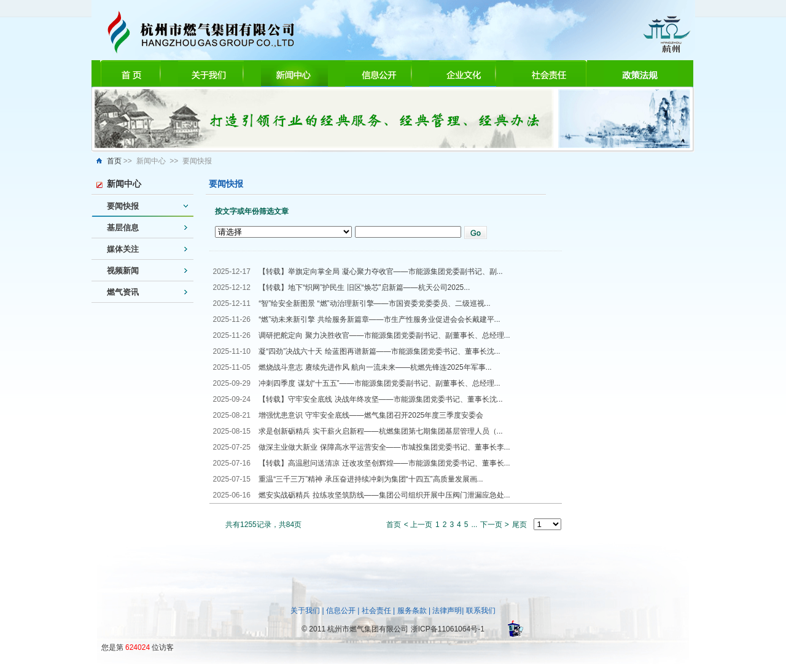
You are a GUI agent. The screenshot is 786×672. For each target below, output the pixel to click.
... (474, 525)
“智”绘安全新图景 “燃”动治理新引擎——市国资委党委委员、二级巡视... (374, 303)
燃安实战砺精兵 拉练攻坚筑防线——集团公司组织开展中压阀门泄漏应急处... (384, 495)
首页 (114, 161)
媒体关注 (123, 249)
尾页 (519, 525)
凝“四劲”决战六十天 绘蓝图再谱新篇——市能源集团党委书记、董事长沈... (379, 351)
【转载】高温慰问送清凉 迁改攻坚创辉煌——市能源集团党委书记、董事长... (384, 463)
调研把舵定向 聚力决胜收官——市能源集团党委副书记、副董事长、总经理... (384, 335)
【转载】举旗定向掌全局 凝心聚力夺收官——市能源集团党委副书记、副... (380, 272)
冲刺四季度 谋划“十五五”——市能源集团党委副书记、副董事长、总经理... (379, 383)
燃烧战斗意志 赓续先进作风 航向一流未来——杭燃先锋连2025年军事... (375, 367)
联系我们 (481, 611)
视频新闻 (123, 271)
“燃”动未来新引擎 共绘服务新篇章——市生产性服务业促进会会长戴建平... (379, 319)
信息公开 (341, 611)
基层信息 (123, 228)
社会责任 (376, 611)
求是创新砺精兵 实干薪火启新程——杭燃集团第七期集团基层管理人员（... (380, 431)
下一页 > (494, 525)
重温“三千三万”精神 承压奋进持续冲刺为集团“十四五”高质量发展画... (371, 479)
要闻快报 (123, 206)
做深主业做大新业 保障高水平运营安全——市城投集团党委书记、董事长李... (384, 447)
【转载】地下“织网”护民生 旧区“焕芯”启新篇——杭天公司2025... (364, 287)
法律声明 (447, 611)
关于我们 (305, 611)
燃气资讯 (123, 292)
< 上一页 (418, 525)
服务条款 (412, 611)
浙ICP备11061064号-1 (448, 629)
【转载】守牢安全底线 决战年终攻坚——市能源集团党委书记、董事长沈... (380, 399)
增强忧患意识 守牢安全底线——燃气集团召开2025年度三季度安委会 (371, 415)
